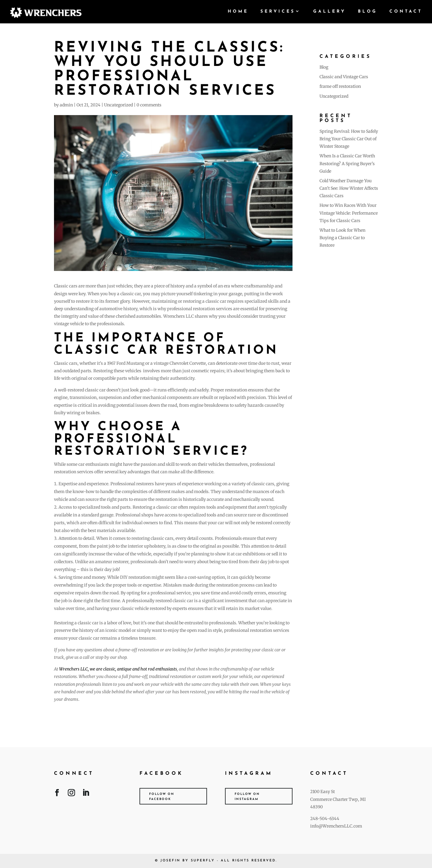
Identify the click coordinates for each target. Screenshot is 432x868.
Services (278, 12)
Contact (406, 12)
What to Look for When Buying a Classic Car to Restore (342, 238)
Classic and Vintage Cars (344, 77)
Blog (368, 12)
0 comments (149, 105)
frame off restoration (340, 86)
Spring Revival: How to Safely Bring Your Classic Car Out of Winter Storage (349, 139)
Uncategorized (118, 105)
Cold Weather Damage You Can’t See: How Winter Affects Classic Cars (349, 188)
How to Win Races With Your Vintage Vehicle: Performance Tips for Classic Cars (349, 213)
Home (238, 12)
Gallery (330, 12)
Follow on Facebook (162, 797)
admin (66, 105)
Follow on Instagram (247, 797)
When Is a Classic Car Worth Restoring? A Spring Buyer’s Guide (347, 163)
